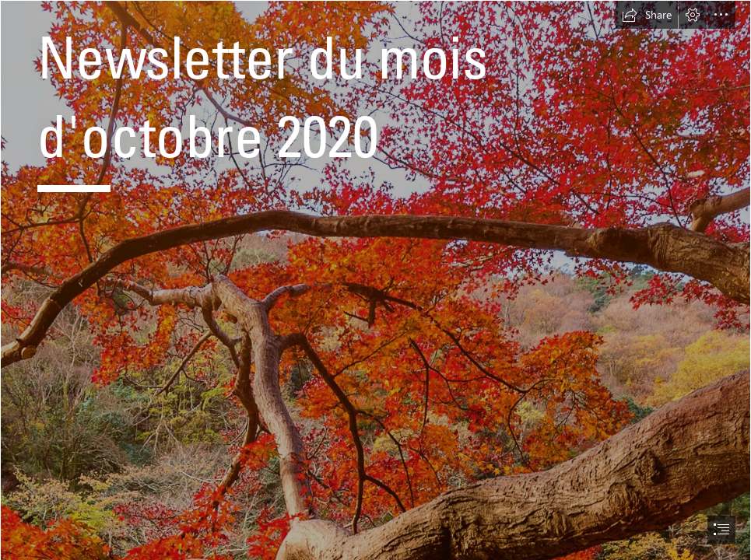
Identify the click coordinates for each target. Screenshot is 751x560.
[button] (647, 15)
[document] (375, 280)
